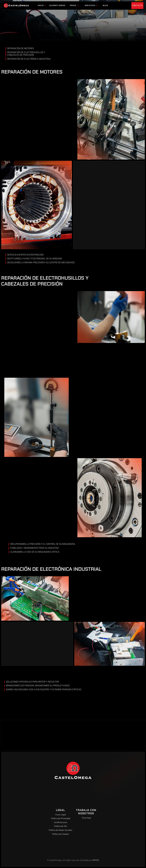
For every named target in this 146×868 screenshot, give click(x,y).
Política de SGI (61, 826)
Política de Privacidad (61, 818)
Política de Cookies (60, 834)
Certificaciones (61, 822)
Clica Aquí (87, 818)
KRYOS (96, 860)
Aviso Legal (60, 815)
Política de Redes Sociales (60, 830)
